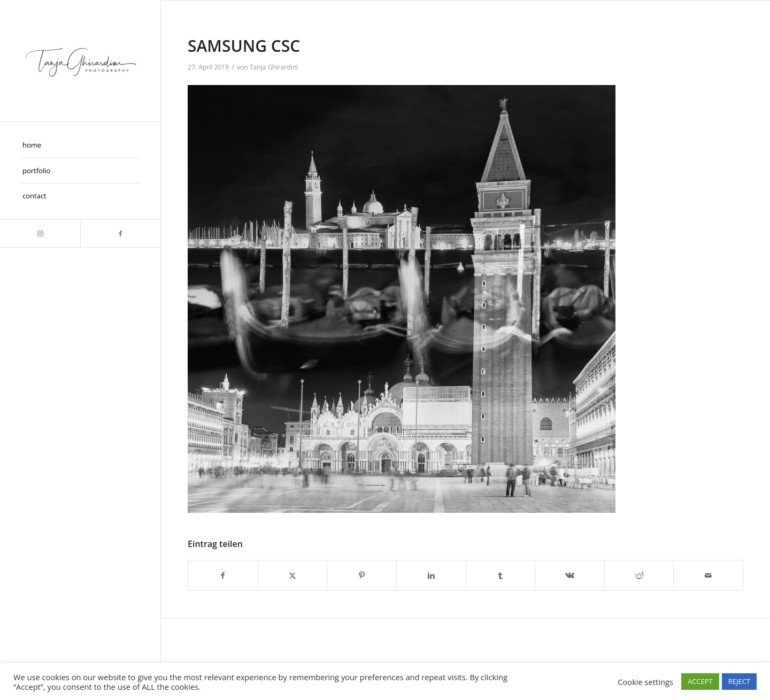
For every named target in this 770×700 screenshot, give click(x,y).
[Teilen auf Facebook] (223, 575)
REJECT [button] (739, 681)
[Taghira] (80, 61)
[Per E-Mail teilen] (708, 575)
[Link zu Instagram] (40, 233)
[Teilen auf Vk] (570, 575)
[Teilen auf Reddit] (639, 575)
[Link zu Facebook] (120, 233)
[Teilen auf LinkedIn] (431, 575)
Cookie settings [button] (645, 682)
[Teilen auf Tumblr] (501, 575)
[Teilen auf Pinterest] (362, 575)
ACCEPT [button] (700, 681)
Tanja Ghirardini (274, 67)
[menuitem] (80, 145)
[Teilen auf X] (293, 575)
